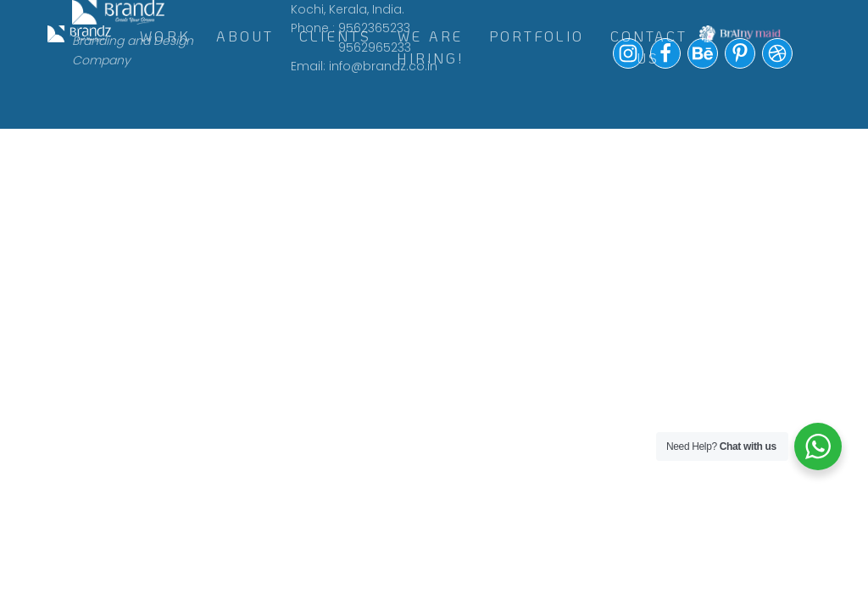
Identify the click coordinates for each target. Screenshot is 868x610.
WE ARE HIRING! (430, 47)
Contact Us (649, 47)
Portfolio (537, 36)
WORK (165, 36)
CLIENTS (335, 36)
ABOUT (245, 36)
